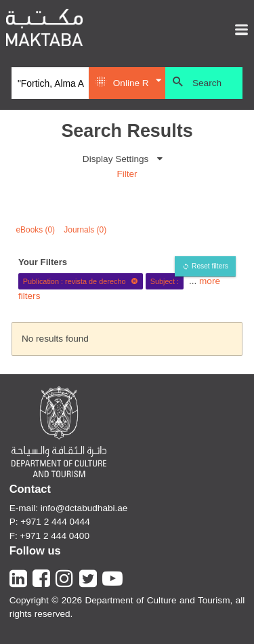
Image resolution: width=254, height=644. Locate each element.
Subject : (165, 281)
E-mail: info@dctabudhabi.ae (69, 508)
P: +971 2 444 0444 (50, 522)
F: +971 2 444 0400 (49, 536)
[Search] (50, 83)
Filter (127, 174)
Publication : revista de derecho (81, 281)
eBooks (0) (36, 230)
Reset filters (210, 266)
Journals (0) (85, 230)
